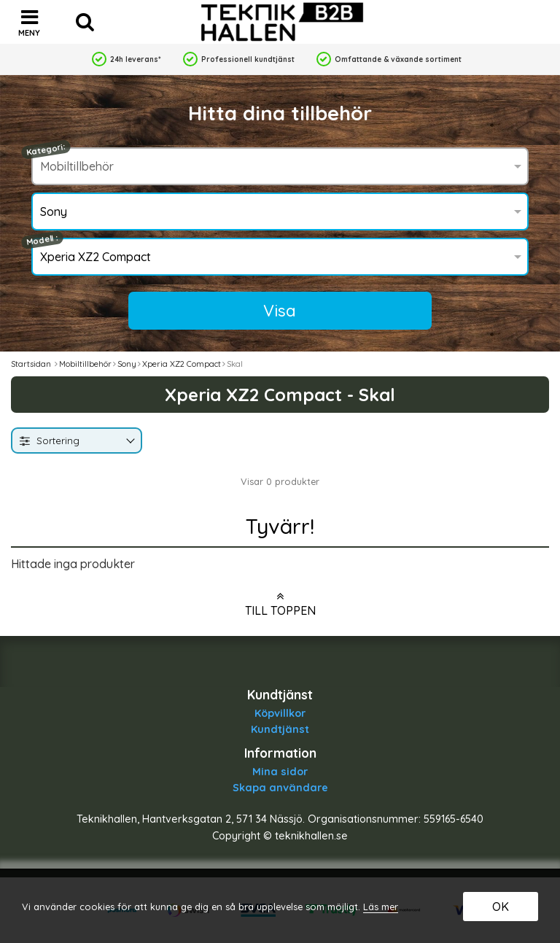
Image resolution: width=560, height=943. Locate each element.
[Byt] (129, 442)
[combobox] (77, 441)
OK (501, 907)
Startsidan (31, 364)
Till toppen (280, 604)
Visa (280, 311)
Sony (127, 364)
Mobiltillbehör (85, 364)
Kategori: (46, 150)
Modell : (42, 240)
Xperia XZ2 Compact (182, 364)
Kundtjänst (280, 729)
